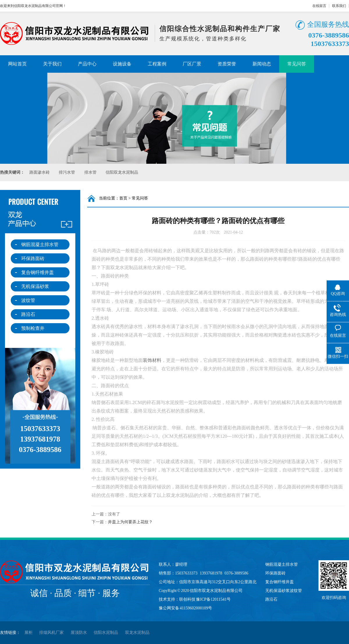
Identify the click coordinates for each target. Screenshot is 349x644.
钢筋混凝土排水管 (40, 244)
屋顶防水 (79, 633)
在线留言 (319, 6)
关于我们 (52, 64)
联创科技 (187, 599)
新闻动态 (262, 64)
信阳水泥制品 (106, 633)
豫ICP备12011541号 (213, 599)
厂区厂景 (192, 64)
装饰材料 (152, 360)
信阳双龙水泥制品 (122, 172)
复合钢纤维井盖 (38, 272)
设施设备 (122, 64)
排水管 (90, 172)
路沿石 (28, 314)
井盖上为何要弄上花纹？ (130, 522)
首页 (123, 198)
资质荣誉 (227, 64)
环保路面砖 (33, 258)
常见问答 (297, 64)
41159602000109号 (196, 608)
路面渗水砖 (40, 172)
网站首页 (17, 64)
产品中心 (87, 64)
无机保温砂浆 (35, 286)
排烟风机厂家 (51, 633)
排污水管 (67, 172)
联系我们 (339, 6)
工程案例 (157, 64)
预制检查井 (33, 328)
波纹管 (28, 300)
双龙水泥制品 (137, 633)
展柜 (29, 633)
